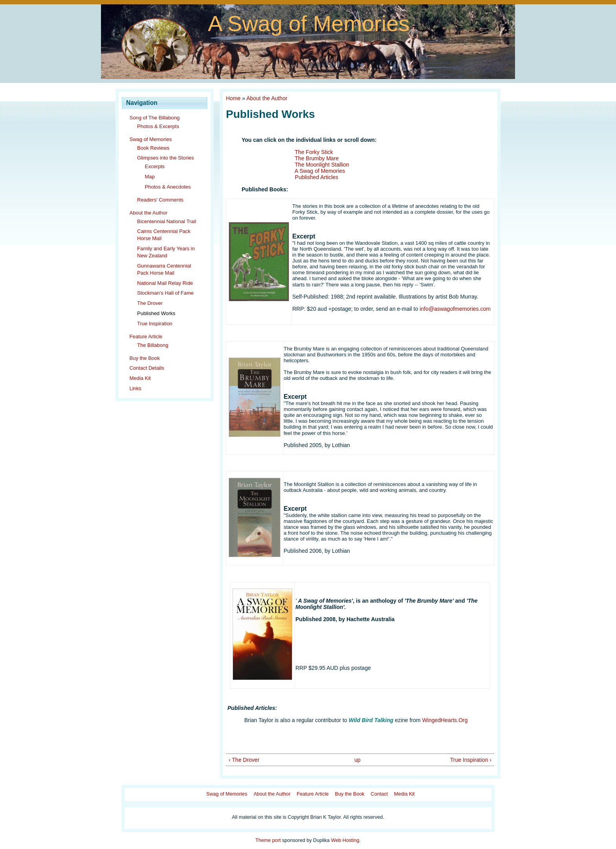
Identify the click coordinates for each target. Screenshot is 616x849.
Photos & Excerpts (158, 126)
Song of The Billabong (155, 118)
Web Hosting (345, 840)
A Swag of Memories (309, 23)
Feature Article (146, 336)
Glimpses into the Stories (166, 158)
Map (150, 177)
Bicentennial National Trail (167, 221)
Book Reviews (153, 148)
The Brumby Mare (317, 158)
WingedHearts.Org (445, 720)
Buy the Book (145, 358)
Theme (263, 840)
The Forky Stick (314, 152)
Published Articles (317, 177)
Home (233, 98)
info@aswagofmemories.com (455, 309)
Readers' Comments (160, 200)
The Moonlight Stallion (322, 165)
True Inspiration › (471, 760)
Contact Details (147, 368)
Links (136, 388)
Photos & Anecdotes (168, 187)
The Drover (150, 303)
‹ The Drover (244, 760)
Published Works (156, 313)
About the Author (149, 213)
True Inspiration (155, 324)
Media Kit (140, 378)
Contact (379, 794)
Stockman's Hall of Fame (165, 293)
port (277, 840)
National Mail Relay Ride (165, 283)
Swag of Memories (151, 139)
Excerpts (155, 166)
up (357, 760)
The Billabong (153, 345)
